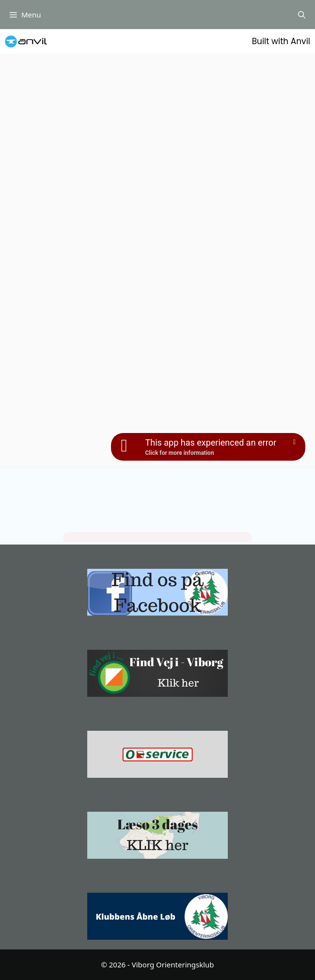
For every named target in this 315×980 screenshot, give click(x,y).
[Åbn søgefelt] (302, 15)
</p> (157, 505)
